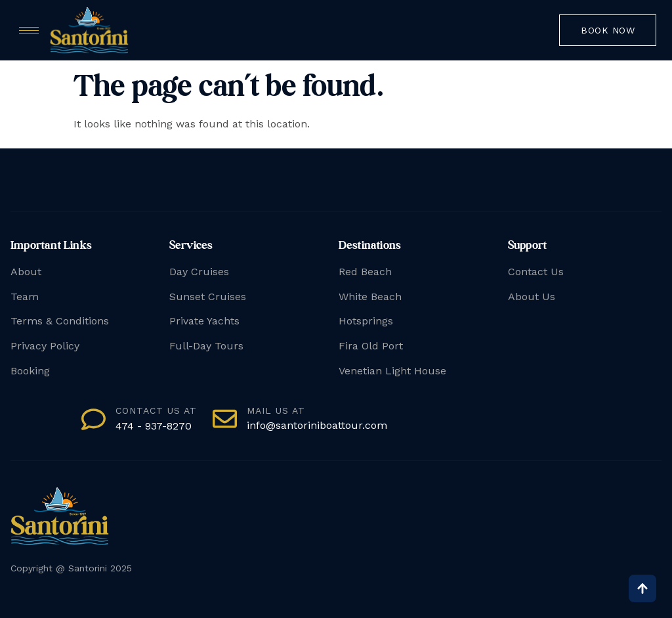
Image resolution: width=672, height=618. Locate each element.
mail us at (276, 410)
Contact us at (156, 410)
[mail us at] (225, 419)
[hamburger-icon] (29, 31)
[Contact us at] (94, 419)
